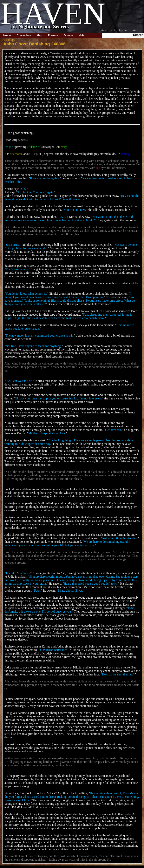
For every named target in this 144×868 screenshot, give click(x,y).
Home (7, 35)
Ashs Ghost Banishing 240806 (34, 44)
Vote (82, 35)
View (104, 30)
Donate (68, 35)
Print (134, 30)
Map (39, 35)
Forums (53, 35)
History (123, 30)
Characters (24, 35)
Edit (113, 30)
